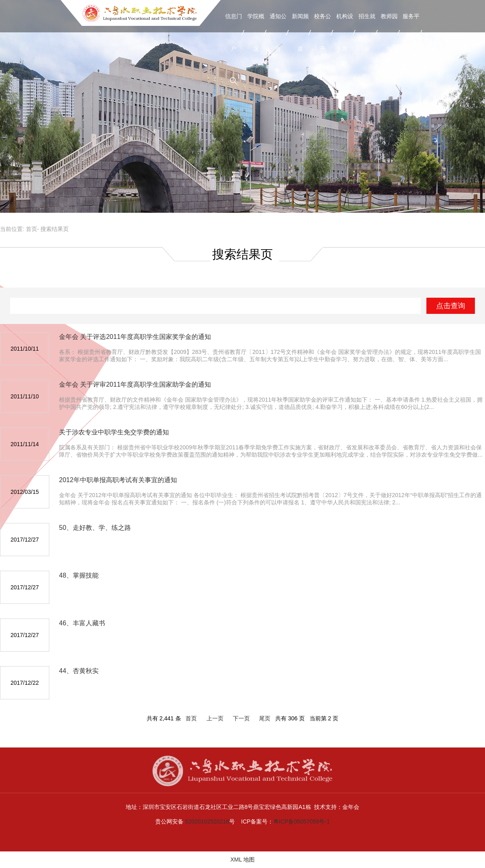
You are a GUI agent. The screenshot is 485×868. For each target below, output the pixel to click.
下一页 (241, 718)
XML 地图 (242, 860)
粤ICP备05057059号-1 (302, 821)
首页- (33, 229)
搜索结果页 (55, 229)
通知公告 (278, 32)
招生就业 (367, 32)
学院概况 (256, 32)
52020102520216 (207, 821)
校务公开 (323, 32)
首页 (191, 718)
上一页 (215, 718)
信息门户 (234, 32)
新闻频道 (300, 32)
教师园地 (389, 32)
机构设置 (345, 32)
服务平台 (411, 32)
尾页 (265, 718)
